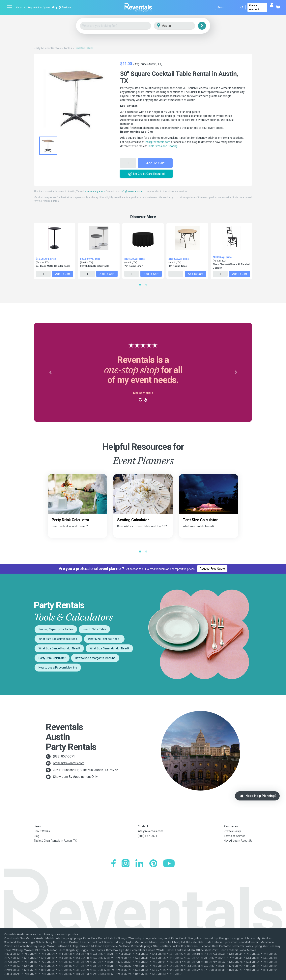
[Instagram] (126, 864)
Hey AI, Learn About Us (238, 841)
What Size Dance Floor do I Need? (59, 648)
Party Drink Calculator (52, 658)
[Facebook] (114, 864)
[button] (50, 372)
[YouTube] (169, 864)
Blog (54, 8)
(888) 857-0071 (64, 756)
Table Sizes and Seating (162, 146)
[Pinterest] (153, 864)
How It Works (42, 831)
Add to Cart (155, 163)
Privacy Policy (232, 831)
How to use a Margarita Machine (95, 658)
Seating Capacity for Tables (56, 629)
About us (21, 8)
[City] (180, 26)
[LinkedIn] (139, 864)
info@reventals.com (158, 142)
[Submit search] (242, 7)
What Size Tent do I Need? (104, 639)
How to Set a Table (94, 629)
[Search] (231, 7)
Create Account (254, 7)
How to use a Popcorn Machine (58, 668)
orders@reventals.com (69, 763)
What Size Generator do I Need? (109, 648)
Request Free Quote (39, 8)
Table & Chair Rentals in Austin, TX (55, 841)
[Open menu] (10, 7)
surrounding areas (95, 191)
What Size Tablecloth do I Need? (58, 639)
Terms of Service (235, 836)
